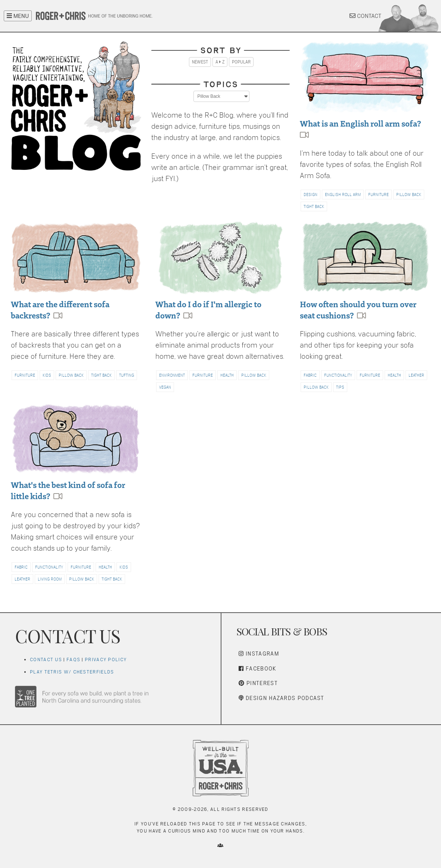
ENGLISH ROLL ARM (343, 195)
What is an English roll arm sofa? (361, 123)
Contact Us (46, 659)
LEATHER (416, 375)
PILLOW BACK (409, 195)
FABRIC (310, 375)
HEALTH (227, 375)
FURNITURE (378, 195)
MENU (18, 16)
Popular (241, 62)
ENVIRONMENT (172, 375)
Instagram (259, 654)
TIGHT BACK (314, 206)
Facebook (258, 668)
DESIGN (310, 195)
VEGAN (165, 387)
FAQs (73, 659)
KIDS (47, 375)
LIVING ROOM (50, 579)
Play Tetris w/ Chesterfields (72, 672)
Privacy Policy (106, 659)
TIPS (340, 387)
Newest (200, 62)
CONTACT (365, 16)
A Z (220, 62)
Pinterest (258, 683)
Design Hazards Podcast (282, 698)
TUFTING (127, 375)
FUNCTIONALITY (338, 375)
